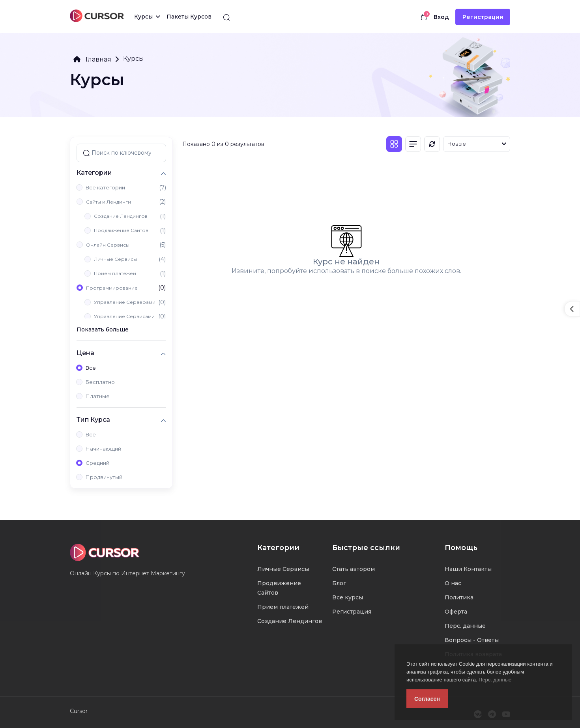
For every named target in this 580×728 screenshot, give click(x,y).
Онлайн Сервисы (108, 245)
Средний (97, 463)
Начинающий (103, 449)
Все (91, 368)
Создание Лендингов (121, 216)
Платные (98, 396)
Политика (459, 597)
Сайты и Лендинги (109, 202)
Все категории (105, 187)
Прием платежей (115, 273)
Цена (85, 353)
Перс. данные (495, 680)
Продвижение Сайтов (121, 230)
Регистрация (483, 17)
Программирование (112, 288)
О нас (453, 583)
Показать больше (103, 329)
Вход (441, 17)
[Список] (413, 144)
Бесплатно (100, 382)
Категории (94, 173)
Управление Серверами (125, 302)
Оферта (456, 612)
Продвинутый (104, 477)
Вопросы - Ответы (472, 640)
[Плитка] (394, 144)
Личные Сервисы (115, 259)
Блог (339, 583)
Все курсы (348, 597)
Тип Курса (93, 420)
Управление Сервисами (124, 316)
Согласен (427, 699)
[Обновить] (432, 144)
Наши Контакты (468, 569)
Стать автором (354, 569)
